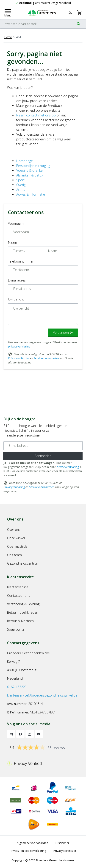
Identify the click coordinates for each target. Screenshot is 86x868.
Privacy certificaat (65, 851)
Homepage (25, 161)
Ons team (14, 555)
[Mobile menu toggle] (8, 13)
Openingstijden (18, 546)
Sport (20, 180)
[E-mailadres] (43, 446)
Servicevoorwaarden (46, 358)
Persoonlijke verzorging (33, 166)
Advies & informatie (31, 194)
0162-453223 (17, 687)
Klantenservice (18, 587)
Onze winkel (16, 538)
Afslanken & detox (30, 175)
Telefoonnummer (21, 261)
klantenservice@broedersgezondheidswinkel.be (42, 695)
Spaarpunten (17, 629)
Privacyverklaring (19, 358)
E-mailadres (17, 280)
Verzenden (63, 333)
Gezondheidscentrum (23, 563)
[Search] (37, 24)
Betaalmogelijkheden (23, 612)
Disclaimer (62, 843)
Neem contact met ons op (36, 115)
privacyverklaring (19, 346)
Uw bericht (16, 299)
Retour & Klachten (20, 621)
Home (8, 37)
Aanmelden (43, 456)
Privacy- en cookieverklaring (28, 851)
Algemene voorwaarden (32, 843)
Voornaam (16, 223)
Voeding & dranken (30, 170)
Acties (21, 190)
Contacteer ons (19, 596)
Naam (12, 242)
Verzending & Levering (23, 604)
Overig (21, 185)
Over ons (14, 530)
